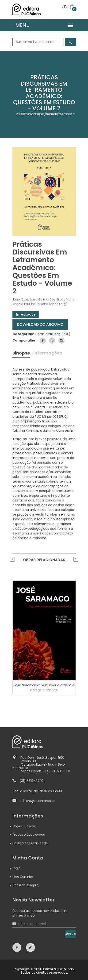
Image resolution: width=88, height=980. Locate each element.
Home (39, 114)
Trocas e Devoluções (29, 835)
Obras (52, 114)
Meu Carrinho (23, 877)
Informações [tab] (48, 353)
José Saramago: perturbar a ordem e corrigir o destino (44, 688)
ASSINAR (71, 934)
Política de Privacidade (30, 843)
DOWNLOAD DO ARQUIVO (40, 324)
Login (16, 868)
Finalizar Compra (25, 885)
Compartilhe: (24, 340)
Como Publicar (24, 826)
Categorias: (23, 334)
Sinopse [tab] (21, 353)
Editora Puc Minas (59, 969)
